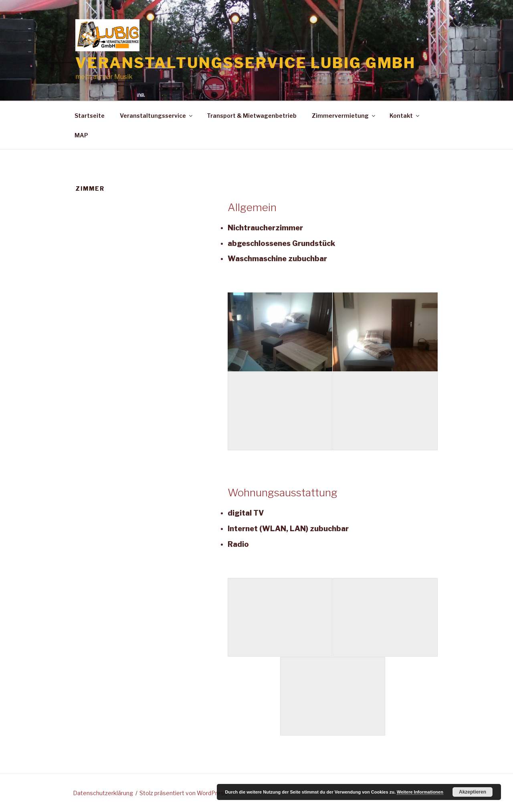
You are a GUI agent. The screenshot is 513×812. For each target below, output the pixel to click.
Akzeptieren (473, 792)
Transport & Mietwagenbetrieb (252, 116)
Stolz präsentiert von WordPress (183, 793)
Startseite (90, 116)
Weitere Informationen (420, 792)
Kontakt (405, 116)
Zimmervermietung (344, 116)
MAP (81, 135)
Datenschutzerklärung (103, 793)
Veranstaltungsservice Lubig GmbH (245, 63)
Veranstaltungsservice (157, 116)
